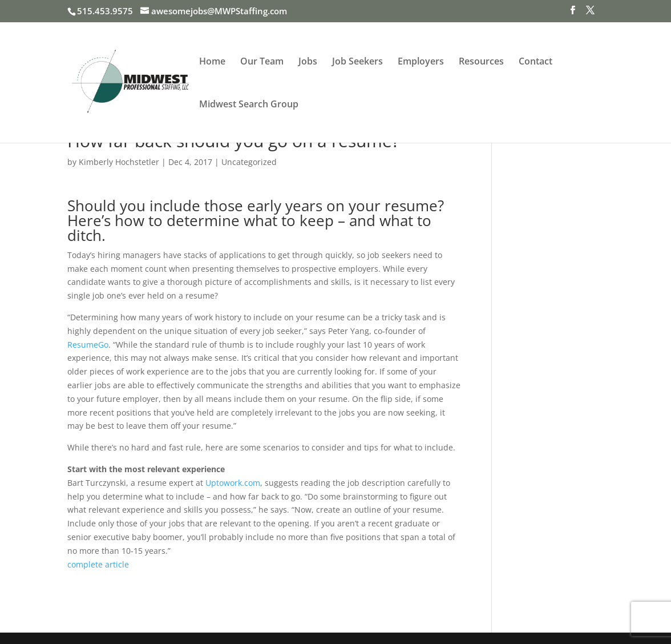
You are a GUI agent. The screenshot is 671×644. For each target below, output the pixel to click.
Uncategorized (249, 162)
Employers (421, 62)
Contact (535, 62)
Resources (481, 62)
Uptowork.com (233, 483)
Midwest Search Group (249, 105)
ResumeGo (88, 345)
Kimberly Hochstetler (119, 162)
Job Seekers (357, 62)
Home (212, 62)
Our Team (262, 62)
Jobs (308, 62)
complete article (98, 564)
